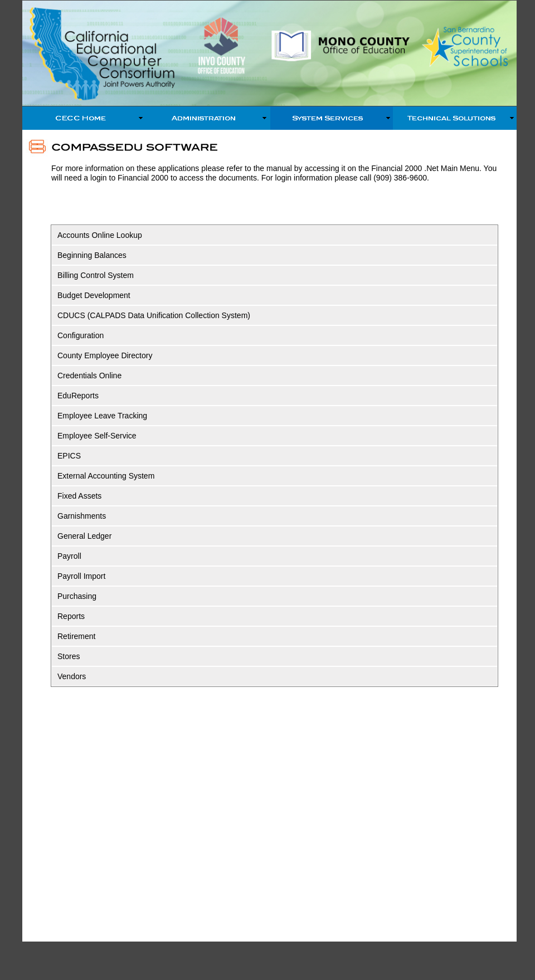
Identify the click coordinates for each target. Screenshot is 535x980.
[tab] (274, 235)
